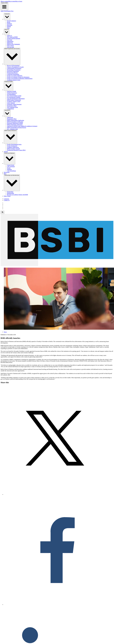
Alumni (6, 152)
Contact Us (7, 200)
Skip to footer (19, 1)
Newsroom (7, 172)
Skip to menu (12, 1)
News (5, 332)
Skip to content (5, 1)
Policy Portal (7, 196)
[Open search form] (2, 212)
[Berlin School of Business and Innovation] (57, 266)
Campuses (6, 199)
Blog (5, 174)
